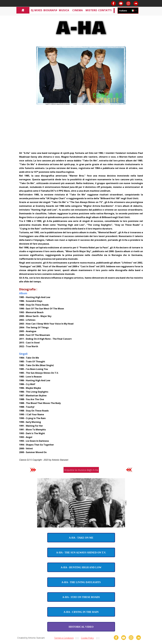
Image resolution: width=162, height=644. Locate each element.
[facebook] (113, 3)
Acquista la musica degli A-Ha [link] (81, 470)
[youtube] (121, 3)
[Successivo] (125, 503)
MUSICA (64, 10)
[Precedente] (37, 503)
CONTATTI (105, 10)
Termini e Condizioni (64, 638)
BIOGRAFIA (50, 10)
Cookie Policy (87, 638)
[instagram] (128, 3)
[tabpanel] (81, 306)
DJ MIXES (37, 10)
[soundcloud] (136, 3)
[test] (81, 538)
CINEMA (78, 10)
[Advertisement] (81, 131)
